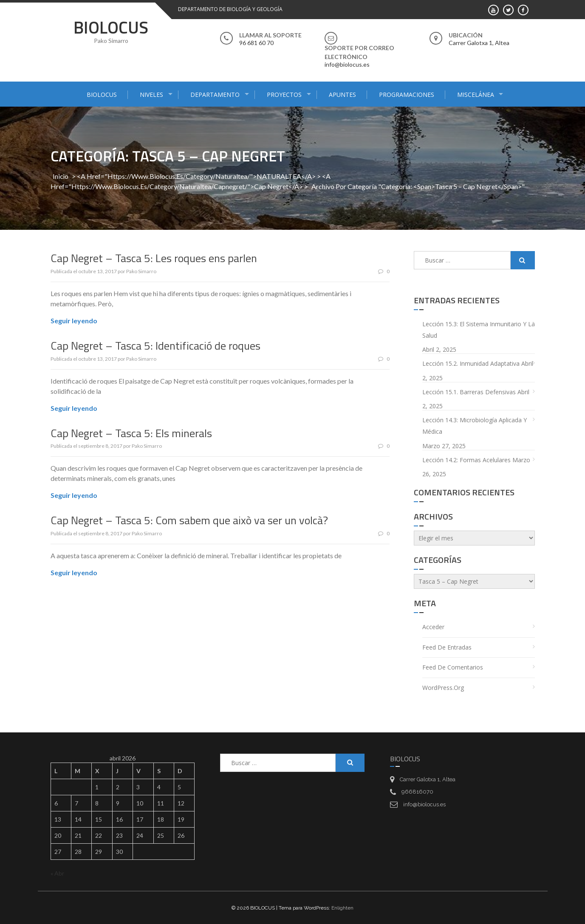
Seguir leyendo (74, 320)
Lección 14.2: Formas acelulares (466, 459)
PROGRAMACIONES (407, 95)
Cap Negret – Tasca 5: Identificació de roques (155, 345)
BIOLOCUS (111, 27)
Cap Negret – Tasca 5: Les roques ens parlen (154, 258)
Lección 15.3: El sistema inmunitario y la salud (479, 330)
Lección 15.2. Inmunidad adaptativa (471, 363)
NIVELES (151, 95)
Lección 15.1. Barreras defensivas (469, 391)
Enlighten (342, 907)
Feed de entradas (447, 647)
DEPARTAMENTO (215, 95)
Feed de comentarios (453, 667)
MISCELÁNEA (476, 95)
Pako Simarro (141, 271)
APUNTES (342, 95)
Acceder (433, 627)
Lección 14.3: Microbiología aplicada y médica (475, 426)
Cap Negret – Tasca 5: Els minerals (131, 433)
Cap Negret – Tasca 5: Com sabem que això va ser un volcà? (189, 520)
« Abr (57, 873)
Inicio (61, 176)
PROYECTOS (284, 95)
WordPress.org (443, 687)
